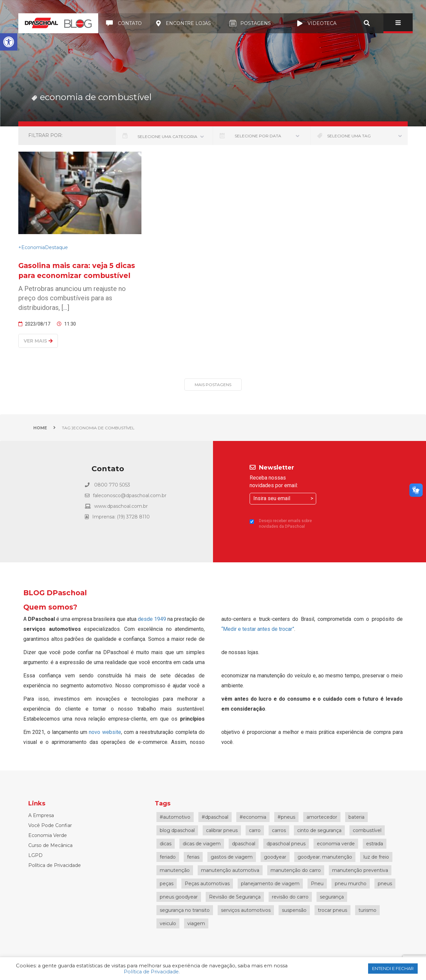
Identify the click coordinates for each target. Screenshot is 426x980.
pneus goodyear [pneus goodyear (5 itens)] (179, 897)
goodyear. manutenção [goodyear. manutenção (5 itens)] (325, 857)
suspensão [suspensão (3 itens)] (294, 910)
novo (95, 732)
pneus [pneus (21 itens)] (385, 884)
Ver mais (38, 341)
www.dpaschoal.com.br (121, 506)
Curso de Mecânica (50, 845)
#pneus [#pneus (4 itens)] (286, 817)
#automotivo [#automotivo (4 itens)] (175, 817)
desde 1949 (152, 619)
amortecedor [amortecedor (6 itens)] (322, 817)
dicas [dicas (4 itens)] (166, 844)
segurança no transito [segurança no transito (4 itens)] (185, 910)
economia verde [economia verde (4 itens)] (336, 844)
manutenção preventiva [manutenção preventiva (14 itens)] (360, 870)
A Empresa (41, 815)
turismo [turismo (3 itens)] (367, 910)
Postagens (250, 23)
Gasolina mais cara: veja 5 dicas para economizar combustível (77, 271)
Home (40, 428)
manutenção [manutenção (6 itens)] (175, 870)
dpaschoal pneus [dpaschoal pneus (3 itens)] (286, 844)
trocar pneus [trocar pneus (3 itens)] (332, 910)
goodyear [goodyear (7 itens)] (275, 857)
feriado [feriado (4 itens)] (168, 857)
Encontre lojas (184, 23)
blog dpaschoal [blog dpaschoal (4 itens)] (177, 830)
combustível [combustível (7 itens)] (367, 830)
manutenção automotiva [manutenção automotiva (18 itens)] (230, 870)
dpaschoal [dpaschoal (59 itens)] (244, 844)
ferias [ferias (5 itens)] (193, 857)
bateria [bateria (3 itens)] (356, 817)
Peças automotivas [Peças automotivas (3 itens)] (207, 884)
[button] (9, 42)
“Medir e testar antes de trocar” (258, 629)
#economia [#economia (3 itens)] (253, 817)
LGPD (35, 855)
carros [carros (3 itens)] (279, 830)
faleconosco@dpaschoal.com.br (130, 495)
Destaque (56, 247)
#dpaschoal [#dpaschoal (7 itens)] (215, 817)
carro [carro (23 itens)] (255, 830)
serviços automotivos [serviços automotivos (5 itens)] (246, 910)
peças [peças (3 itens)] (167, 884)
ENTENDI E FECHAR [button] (393, 968)
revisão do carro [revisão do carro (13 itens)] (290, 897)
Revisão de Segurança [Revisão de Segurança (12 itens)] (235, 897)
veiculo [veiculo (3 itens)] (168, 923)
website (112, 732)
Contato (124, 23)
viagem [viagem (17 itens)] (196, 923)
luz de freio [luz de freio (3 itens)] (376, 857)
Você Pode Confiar (50, 825)
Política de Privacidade (55, 865)
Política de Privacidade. (152, 972)
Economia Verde (48, 835)
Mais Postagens (213, 385)
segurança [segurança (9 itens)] (332, 897)
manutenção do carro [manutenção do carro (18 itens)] (296, 870)
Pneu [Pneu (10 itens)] (317, 884)
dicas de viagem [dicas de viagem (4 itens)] (202, 844)
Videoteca (317, 23)
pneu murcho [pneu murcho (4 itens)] (351, 884)
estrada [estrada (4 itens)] (375, 844)
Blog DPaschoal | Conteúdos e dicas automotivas (58, 23)
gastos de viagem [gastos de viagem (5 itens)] (232, 857)
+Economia (32, 247)
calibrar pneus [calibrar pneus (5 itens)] (222, 830)
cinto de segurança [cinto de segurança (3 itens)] (319, 830)
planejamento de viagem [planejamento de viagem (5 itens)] (270, 884)
